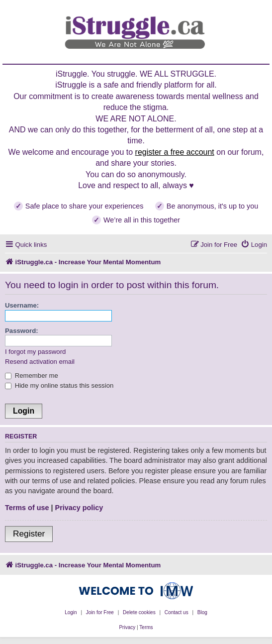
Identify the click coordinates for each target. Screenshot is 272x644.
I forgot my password (35, 352)
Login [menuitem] (71, 612)
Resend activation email (40, 362)
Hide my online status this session (59, 385)
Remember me (32, 376)
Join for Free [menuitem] (100, 612)
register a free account (175, 152)
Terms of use (27, 508)
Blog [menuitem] (202, 612)
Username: (22, 305)
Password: (22, 331)
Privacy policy (79, 508)
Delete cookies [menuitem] (139, 612)
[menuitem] (254, 245)
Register (29, 534)
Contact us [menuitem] (177, 612)
